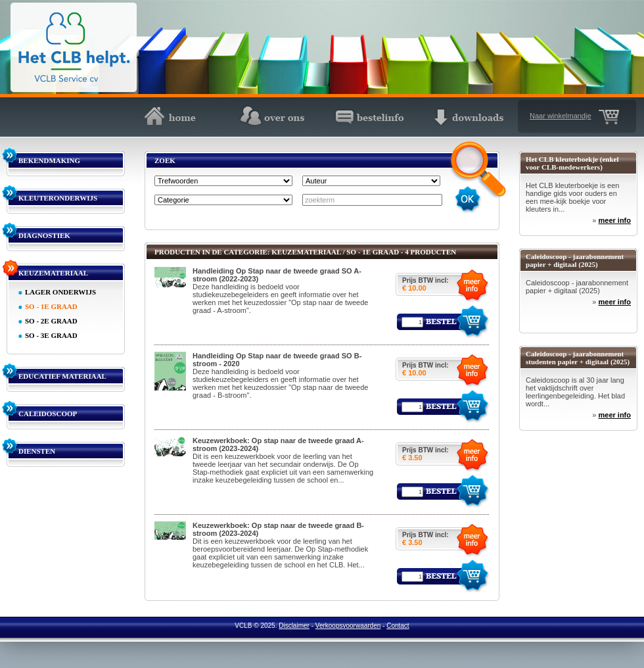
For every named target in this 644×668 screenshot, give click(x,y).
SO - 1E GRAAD (51, 306)
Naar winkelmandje (561, 116)
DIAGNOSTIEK (44, 235)
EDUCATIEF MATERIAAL (62, 376)
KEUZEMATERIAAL (53, 273)
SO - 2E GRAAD (51, 321)
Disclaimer (294, 626)
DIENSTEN (37, 451)
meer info (614, 220)
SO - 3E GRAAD (51, 335)
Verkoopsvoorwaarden (348, 626)
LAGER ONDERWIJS (60, 292)
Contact (398, 626)
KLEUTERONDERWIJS (58, 198)
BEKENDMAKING (49, 160)
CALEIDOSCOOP (48, 414)
